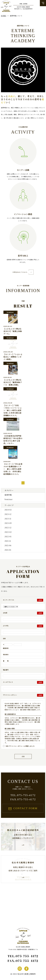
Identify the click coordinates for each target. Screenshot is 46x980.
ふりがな (6, 626)
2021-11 (8, 541)
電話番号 (6, 670)
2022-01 (8, 536)
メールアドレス (8, 682)
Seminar (8, 499)
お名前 (5, 613)
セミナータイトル (9, 600)
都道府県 (6, 648)
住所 (4, 638)
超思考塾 (8, 495)
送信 (23, 756)
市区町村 (6, 654)
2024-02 (8, 510)
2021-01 (8, 550)
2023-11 (8, 519)
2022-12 (8, 528)
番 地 (6, 661)
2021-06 (8, 545)
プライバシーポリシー (10, 695)
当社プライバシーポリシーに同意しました (20, 746)
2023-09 (8, 523)
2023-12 (8, 514)
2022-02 (8, 532)
